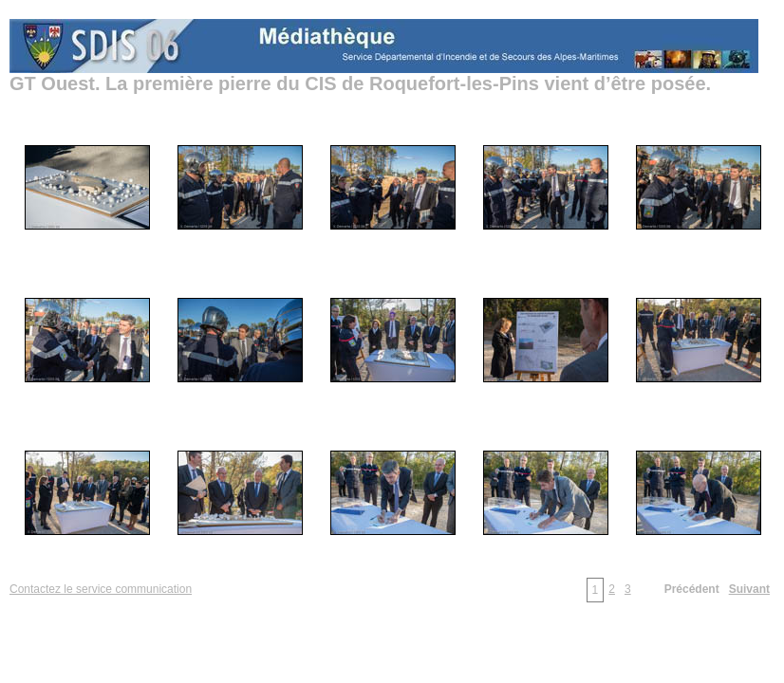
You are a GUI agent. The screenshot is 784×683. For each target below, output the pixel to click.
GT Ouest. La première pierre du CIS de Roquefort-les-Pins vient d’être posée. (360, 83)
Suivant (749, 589)
